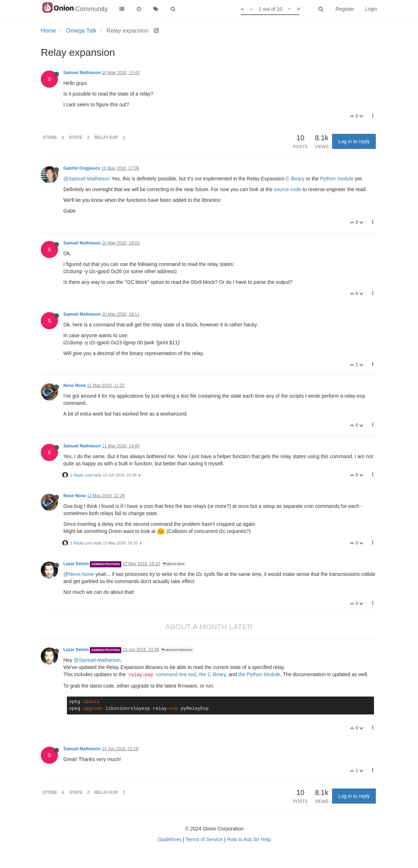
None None (75, 385)
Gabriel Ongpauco (82, 168)
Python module (337, 179)
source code (287, 189)
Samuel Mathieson (82, 73)
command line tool (162, 674)
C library (295, 179)
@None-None (79, 574)
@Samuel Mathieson (177, 650)
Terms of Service (204, 839)
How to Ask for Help (249, 839)
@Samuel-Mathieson (87, 179)
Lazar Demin (76, 564)
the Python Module (259, 674)
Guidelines (170, 839)
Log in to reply (354, 141)
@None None (174, 564)
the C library (213, 674)
